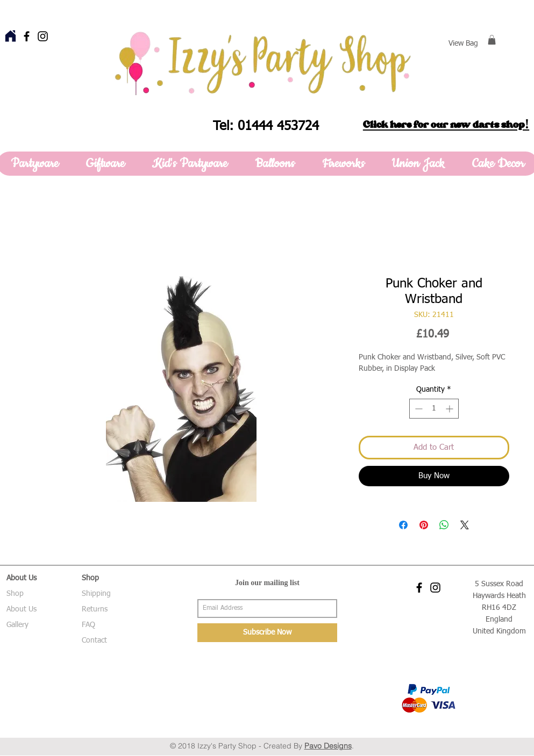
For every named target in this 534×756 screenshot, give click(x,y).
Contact (94, 640)
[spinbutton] (434, 409)
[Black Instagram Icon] (43, 36)
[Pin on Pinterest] (424, 525)
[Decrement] (418, 409)
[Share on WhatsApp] (444, 525)
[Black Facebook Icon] (27, 36)
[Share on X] (465, 525)
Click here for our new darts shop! (446, 125)
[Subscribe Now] (267, 633)
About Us (22, 609)
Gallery (17, 625)
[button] (492, 40)
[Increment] (450, 409)
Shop (15, 594)
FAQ (88, 625)
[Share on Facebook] (403, 525)
